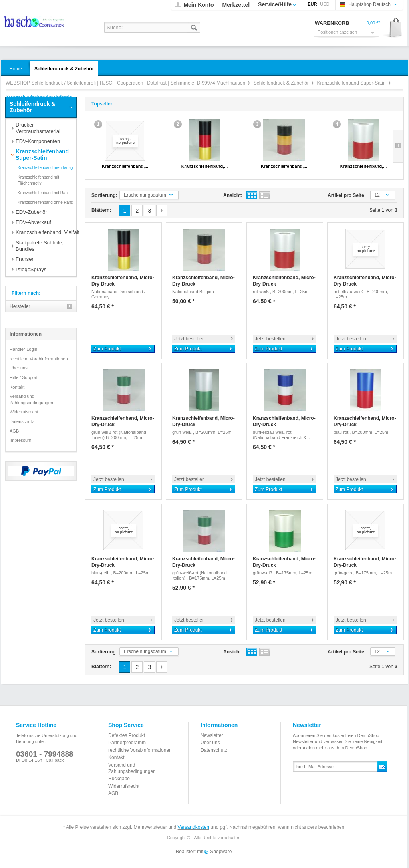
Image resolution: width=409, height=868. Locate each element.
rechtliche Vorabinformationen (39, 359)
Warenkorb (393, 28)
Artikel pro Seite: (347, 195)
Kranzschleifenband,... (125, 166)
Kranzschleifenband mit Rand (44, 193)
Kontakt (17, 387)
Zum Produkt (107, 349)
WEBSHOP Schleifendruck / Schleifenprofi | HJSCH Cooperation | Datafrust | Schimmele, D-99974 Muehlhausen (35, 24)
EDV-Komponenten (38, 141)
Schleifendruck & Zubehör (282, 83)
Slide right (398, 146)
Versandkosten (194, 827)
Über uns (19, 368)
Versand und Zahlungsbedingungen (31, 399)
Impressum (20, 440)
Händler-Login (23, 349)
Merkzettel (236, 5)
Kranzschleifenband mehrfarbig (45, 168)
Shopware (221, 852)
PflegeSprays (31, 269)
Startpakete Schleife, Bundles (40, 246)
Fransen (25, 259)
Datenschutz (22, 421)
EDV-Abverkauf (33, 222)
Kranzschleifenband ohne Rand (46, 202)
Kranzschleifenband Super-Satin (352, 83)
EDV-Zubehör (31, 212)
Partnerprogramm (127, 743)
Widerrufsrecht (24, 412)
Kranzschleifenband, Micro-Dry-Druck (123, 281)
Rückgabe (119, 779)
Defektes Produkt (127, 735)
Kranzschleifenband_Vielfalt (46, 232)
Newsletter (212, 735)
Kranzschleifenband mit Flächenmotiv (38, 180)
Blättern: (101, 210)
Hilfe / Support (24, 377)
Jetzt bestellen (190, 339)
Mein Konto (199, 5)
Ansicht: (233, 195)
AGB (14, 431)
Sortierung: (104, 195)
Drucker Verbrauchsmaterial (38, 128)
